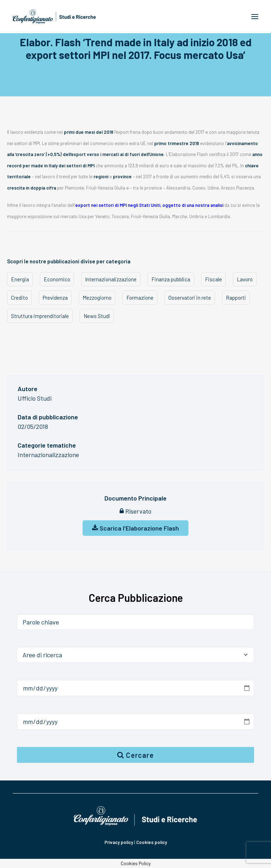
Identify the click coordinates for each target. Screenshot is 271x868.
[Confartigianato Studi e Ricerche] (54, 17)
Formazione (140, 298)
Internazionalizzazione (111, 279)
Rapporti (236, 298)
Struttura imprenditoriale (40, 316)
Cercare (135, 755)
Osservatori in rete (190, 298)
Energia (20, 279)
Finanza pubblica (171, 279)
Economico (57, 279)
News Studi (97, 316)
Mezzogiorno (97, 298)
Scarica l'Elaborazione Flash (135, 528)
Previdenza (55, 298)
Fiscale (213, 279)
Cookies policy (152, 842)
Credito (19, 298)
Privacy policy (119, 842)
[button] (255, 17)
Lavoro (245, 279)
